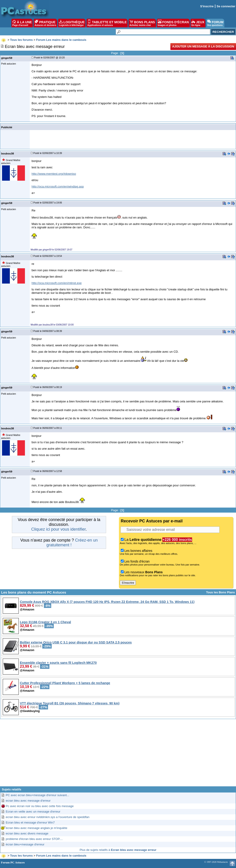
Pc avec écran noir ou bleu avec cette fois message (40, 806)
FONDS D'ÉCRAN (173, 23)
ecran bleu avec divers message (27, 833)
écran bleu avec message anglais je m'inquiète (36, 828)
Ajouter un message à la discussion (203, 46)
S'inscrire (207, 6)
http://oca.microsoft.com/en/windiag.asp (58, 186)
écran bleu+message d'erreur (25, 844)
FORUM (215, 23)
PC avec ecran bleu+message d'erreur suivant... (37, 795)
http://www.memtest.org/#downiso (54, 174)
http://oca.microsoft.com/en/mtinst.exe (57, 283)
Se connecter (226, 6)
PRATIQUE (45, 23)
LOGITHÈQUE (72, 23)
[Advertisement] (118, 754)
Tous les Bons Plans (220, 592)
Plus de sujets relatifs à (118, 850)
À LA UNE (22, 23)
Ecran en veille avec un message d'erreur (33, 812)
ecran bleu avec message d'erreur (28, 801)
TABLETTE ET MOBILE (107, 23)
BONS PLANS (142, 23)
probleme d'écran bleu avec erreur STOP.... (34, 839)
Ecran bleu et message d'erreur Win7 (30, 822)
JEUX (198, 23)
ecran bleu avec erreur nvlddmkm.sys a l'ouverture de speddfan (48, 817)
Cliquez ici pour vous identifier (58, 529)
